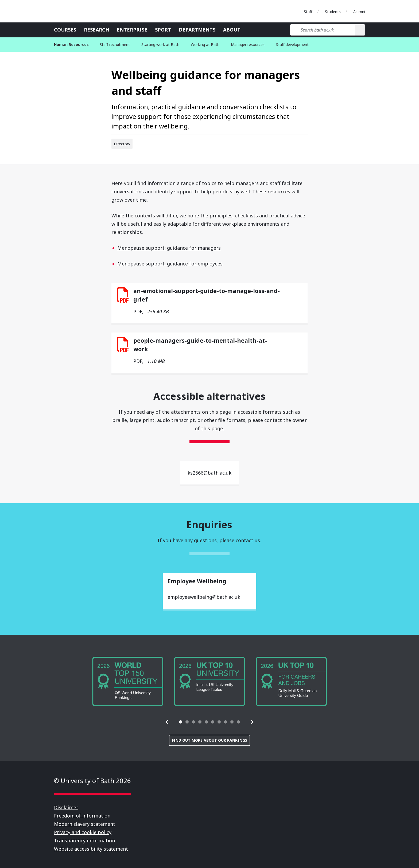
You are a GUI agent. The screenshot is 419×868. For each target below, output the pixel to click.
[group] (128, 681)
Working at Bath (205, 44)
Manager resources (248, 44)
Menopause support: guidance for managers (169, 248)
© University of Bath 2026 (92, 781)
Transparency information (84, 840)
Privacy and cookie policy (83, 832)
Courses (65, 30)
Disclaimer (66, 807)
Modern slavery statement (85, 824)
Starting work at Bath (160, 44)
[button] (167, 722)
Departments (197, 30)
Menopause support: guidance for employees (170, 264)
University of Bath (78, 11)
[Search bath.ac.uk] (323, 30)
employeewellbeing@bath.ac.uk (204, 597)
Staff (308, 12)
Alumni (359, 12)
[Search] (360, 30)
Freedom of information (82, 816)
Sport (163, 30)
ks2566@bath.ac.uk (210, 473)
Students (333, 12)
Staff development (292, 44)
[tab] (181, 722)
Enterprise (132, 30)
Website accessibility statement (91, 849)
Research (96, 30)
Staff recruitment (115, 44)
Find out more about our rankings (210, 740)
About (232, 30)
